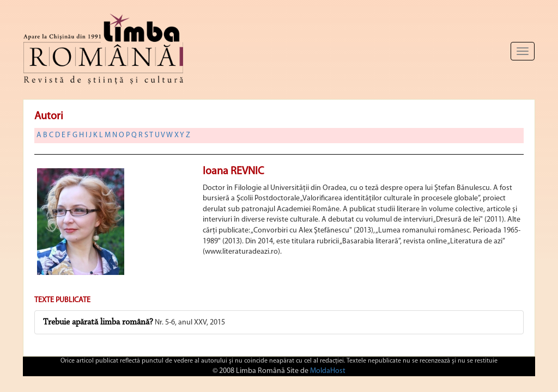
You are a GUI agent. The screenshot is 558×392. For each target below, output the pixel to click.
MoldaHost (328, 371)
